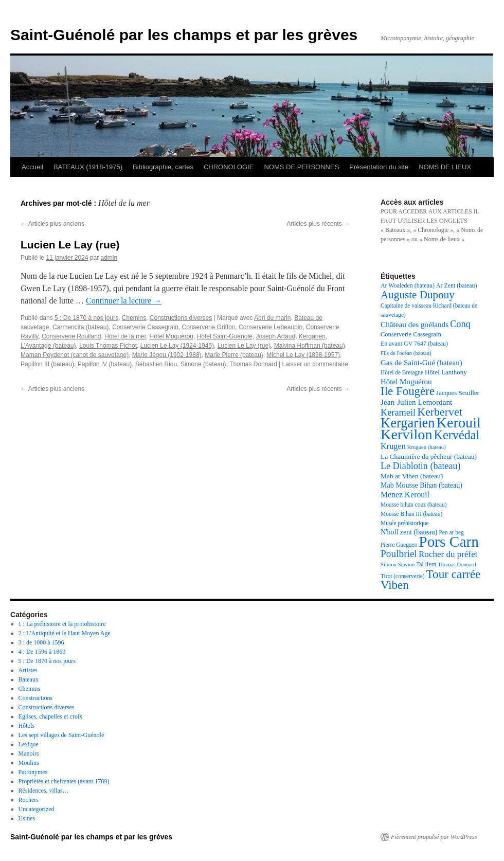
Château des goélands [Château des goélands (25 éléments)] (415, 324)
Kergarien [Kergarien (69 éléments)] (408, 423)
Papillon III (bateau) (47, 364)
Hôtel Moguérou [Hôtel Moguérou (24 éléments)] (406, 382)
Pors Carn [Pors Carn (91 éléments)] (449, 542)
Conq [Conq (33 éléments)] (460, 324)
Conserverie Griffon (209, 327)
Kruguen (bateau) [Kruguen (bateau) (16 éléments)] (427, 447)
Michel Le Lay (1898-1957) (303, 355)
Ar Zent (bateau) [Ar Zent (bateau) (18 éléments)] (457, 285)
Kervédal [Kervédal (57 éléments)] (457, 435)
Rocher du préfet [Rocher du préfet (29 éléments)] (448, 554)
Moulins (29, 763)
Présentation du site (379, 167)
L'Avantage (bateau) (48, 346)
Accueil (32, 167)
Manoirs (29, 754)
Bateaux (29, 679)
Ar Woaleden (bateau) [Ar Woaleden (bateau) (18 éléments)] (408, 285)
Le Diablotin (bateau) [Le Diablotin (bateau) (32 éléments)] (421, 466)
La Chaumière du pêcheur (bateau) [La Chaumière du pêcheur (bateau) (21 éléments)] (429, 456)
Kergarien (312, 336)
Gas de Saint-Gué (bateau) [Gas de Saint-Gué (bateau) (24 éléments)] (421, 363)
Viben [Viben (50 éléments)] (395, 585)
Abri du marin (272, 318)
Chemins (134, 318)
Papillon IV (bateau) (105, 364)
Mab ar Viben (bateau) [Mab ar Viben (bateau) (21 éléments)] (412, 476)
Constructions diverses (181, 318)
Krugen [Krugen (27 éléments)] (393, 446)
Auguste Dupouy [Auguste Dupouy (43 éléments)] (418, 295)
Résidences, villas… (44, 791)
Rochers (29, 800)
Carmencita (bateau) (80, 327)
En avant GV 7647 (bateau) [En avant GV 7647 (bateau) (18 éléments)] (414, 344)
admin (109, 258)
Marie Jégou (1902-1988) (167, 355)
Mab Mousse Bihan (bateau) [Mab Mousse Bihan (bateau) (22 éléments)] (421, 485)
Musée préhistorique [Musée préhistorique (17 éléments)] (405, 523)
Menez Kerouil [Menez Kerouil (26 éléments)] (405, 495)
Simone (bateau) (203, 364)
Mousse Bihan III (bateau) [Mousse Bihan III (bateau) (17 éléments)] (411, 514)
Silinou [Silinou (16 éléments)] (389, 564)
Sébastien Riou (156, 364)
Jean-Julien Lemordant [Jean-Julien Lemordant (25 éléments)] (416, 402)
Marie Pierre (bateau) (234, 355)
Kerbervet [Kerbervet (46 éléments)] (440, 412)
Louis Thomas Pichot (108, 346)
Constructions (36, 698)
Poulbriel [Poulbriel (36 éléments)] (399, 554)
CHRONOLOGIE (229, 167)
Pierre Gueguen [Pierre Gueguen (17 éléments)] (399, 545)
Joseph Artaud (275, 336)
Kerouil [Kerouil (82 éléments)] (459, 423)
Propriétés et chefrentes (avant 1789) (64, 781)
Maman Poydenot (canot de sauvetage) (75, 355)
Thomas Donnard (253, 364)
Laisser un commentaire (315, 364)
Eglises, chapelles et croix (51, 716)
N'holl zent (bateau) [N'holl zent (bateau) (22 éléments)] (409, 532)
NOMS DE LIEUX (445, 167)
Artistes (28, 670)
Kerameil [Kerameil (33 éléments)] (398, 412)
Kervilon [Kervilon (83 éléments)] (407, 434)
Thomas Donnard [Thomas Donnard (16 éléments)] (457, 564)
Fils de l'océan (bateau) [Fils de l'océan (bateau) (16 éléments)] (406, 353)
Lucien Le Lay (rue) (70, 245)
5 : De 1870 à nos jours (86, 318)
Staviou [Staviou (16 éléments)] (407, 564)
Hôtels (26, 726)
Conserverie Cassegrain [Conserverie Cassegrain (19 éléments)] (411, 334)
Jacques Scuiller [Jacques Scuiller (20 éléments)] (458, 393)
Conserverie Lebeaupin (271, 327)
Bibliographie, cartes (163, 167)
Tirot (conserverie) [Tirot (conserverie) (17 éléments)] (403, 576)
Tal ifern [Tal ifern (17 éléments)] (426, 564)
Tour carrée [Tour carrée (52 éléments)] (454, 574)
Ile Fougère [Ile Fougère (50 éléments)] (408, 391)
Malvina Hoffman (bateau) (310, 346)
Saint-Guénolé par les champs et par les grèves (184, 35)
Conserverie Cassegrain (145, 327)
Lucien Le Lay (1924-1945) (177, 346)
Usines (27, 818)
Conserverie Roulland (71, 336)
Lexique (29, 744)
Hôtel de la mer (125, 336)
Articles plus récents (318, 224)
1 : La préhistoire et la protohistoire (62, 624)
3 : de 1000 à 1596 (41, 642)
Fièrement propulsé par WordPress (434, 837)
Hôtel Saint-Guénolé (225, 336)
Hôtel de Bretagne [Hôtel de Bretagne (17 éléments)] (402, 372)
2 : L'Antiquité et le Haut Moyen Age (65, 633)
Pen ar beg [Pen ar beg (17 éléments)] (451, 532)
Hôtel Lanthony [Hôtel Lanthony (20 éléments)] (446, 372)
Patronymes (33, 772)
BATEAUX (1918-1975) (88, 167)
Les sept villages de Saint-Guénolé (61, 735)
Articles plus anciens (52, 224)
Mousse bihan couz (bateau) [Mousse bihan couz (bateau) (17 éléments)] (413, 505)
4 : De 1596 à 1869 (42, 652)
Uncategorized (37, 809)
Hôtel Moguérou (172, 336)
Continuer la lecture (124, 301)
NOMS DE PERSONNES (301, 167)
